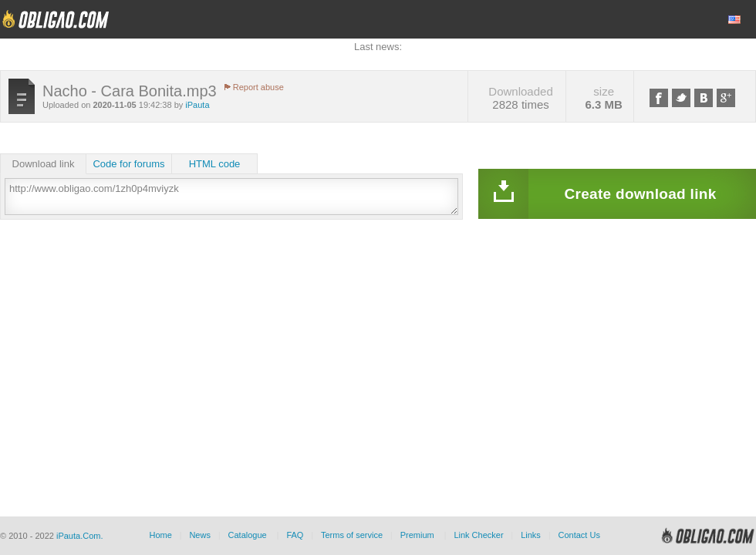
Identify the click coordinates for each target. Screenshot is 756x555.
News (200, 535)
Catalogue (248, 535)
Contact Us (579, 535)
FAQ (295, 535)
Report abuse (258, 87)
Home (160, 535)
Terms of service (352, 535)
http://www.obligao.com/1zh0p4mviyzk (231, 197)
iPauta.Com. (80, 536)
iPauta (197, 105)
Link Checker (478, 535)
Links (531, 535)
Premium (417, 535)
